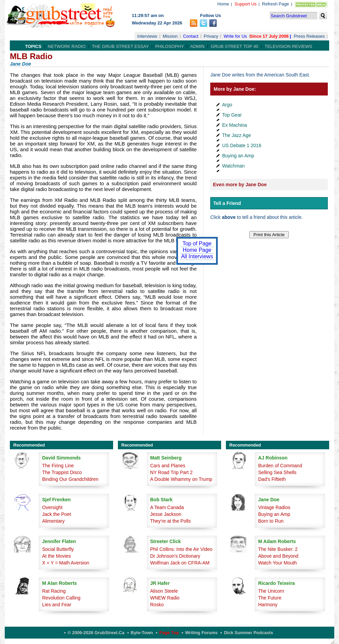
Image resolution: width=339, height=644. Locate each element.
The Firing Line (58, 466)
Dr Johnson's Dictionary (175, 556)
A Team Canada (167, 507)
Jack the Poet (57, 514)
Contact (191, 36)
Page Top (169, 633)
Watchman (233, 166)
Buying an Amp (238, 156)
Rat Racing (54, 591)
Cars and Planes (168, 466)
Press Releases (309, 36)
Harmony (268, 605)
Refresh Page (275, 4)
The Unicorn (271, 591)
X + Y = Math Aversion (66, 563)
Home (223, 4)
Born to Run (271, 521)
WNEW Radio (165, 598)
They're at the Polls (170, 521)
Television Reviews (288, 46)
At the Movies (57, 556)
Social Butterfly (58, 549)
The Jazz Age (237, 135)
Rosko (157, 605)
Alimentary (53, 521)
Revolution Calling (61, 598)
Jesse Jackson (166, 514)
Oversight (52, 507)
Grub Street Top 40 (235, 46)
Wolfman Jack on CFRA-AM (180, 563)
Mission (170, 36)
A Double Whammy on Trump (181, 479)
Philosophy (170, 46)
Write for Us (235, 36)
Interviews (147, 36)
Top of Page (197, 243)
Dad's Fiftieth (272, 479)
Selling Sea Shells (277, 472)
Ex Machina (235, 125)
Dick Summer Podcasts (248, 633)
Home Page (197, 250)
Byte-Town (142, 633)
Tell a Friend (227, 203)
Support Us (245, 4)
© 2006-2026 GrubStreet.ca (96, 633)
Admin (197, 46)
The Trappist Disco (62, 472)
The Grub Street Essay (120, 46)
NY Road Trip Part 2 (171, 472)
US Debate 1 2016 (242, 145)
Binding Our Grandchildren (70, 479)
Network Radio (67, 46)
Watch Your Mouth (278, 563)
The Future (270, 598)
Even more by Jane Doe (240, 185)
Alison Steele (164, 591)
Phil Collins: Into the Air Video (181, 549)
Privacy (211, 36)
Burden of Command (280, 466)
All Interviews (197, 256)
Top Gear (232, 115)
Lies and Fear (57, 605)
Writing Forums (201, 633)
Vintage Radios (274, 507)
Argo (227, 105)
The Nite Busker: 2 (278, 549)
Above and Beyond (278, 556)
